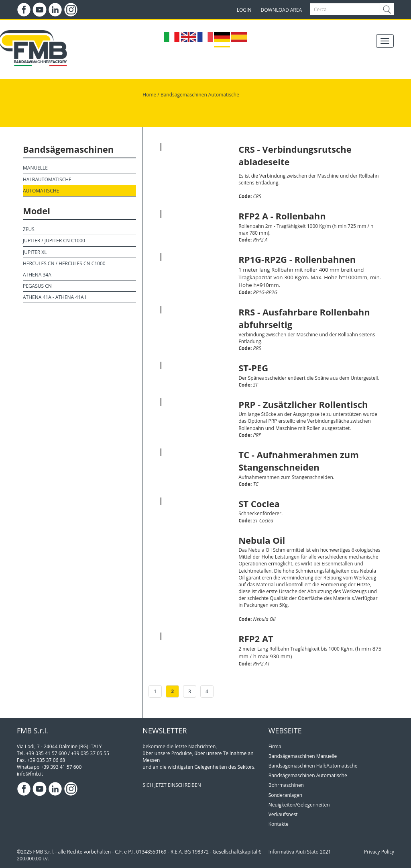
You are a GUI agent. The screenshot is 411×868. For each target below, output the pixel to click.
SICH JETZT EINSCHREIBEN (172, 785)
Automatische (41, 191)
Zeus (29, 229)
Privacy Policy (379, 852)
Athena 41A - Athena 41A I (55, 297)
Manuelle (35, 168)
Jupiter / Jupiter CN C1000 (54, 241)
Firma (275, 746)
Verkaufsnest (283, 814)
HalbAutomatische (47, 179)
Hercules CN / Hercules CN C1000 (64, 263)
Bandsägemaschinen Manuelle (303, 756)
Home (149, 95)
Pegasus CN (37, 286)
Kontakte (279, 824)
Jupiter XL (35, 252)
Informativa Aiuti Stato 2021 (300, 852)
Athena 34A (37, 275)
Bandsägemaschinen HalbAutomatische (313, 766)
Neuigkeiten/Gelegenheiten (299, 805)
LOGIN (244, 10)
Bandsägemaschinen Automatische (200, 95)
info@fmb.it (30, 774)
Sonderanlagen (285, 795)
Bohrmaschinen (286, 785)
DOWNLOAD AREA (281, 10)
